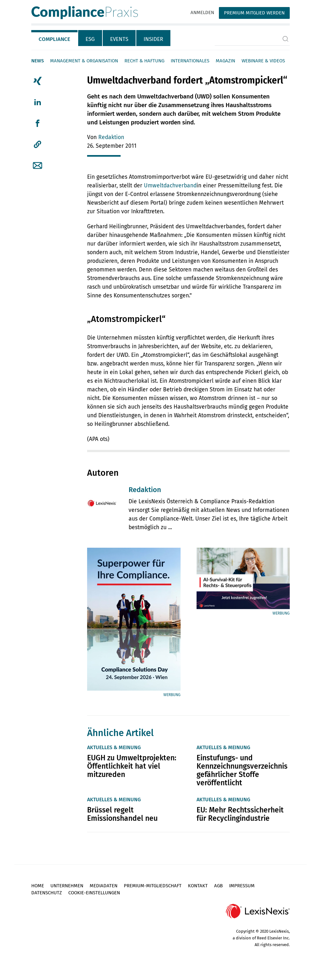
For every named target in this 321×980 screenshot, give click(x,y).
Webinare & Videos (263, 61)
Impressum (242, 886)
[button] (37, 145)
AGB (218, 886)
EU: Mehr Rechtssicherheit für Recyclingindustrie (240, 814)
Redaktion (111, 137)
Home (38, 886)
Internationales (190, 61)
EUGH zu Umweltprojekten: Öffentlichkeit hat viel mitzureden (132, 766)
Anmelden (202, 12)
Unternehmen (67, 886)
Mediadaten (104, 886)
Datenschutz (47, 893)
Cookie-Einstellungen (94, 893)
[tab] (55, 38)
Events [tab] (119, 39)
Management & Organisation (84, 61)
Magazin (225, 61)
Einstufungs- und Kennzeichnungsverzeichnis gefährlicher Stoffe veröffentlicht (242, 770)
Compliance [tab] (54, 39)
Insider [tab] (153, 39)
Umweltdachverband (170, 186)
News (37, 61)
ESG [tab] (90, 39)
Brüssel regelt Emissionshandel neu (122, 814)
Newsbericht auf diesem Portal (126, 203)
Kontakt (198, 886)
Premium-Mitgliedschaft (153, 886)
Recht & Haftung (144, 61)
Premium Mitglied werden (254, 13)
